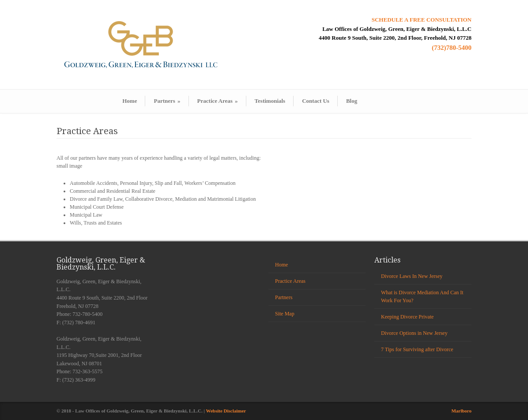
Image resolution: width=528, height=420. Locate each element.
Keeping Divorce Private (407, 317)
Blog (352, 101)
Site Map (285, 314)
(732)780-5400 (452, 48)
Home (130, 101)
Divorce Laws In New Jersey (412, 276)
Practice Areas (218, 101)
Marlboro (461, 411)
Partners (167, 101)
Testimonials (270, 101)
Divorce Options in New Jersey (414, 333)
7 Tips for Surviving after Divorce (417, 349)
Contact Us (316, 101)
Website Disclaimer (226, 411)
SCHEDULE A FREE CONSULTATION (422, 20)
